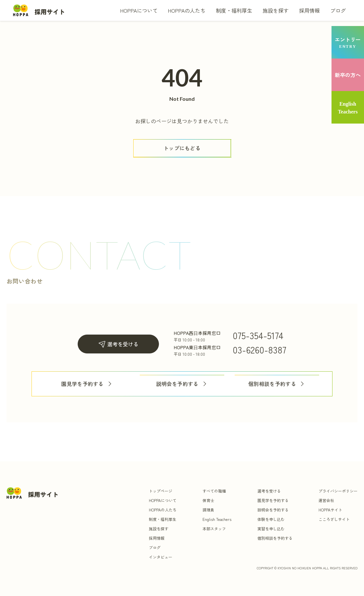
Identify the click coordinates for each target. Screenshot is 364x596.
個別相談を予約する (277, 384)
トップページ (161, 491)
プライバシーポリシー (338, 491)
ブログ (338, 10)
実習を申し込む (271, 529)
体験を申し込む (271, 519)
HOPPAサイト (330, 510)
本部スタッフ (214, 529)
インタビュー (161, 557)
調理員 (208, 510)
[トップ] (39, 10)
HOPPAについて (139, 10)
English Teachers (217, 519)
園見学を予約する (87, 384)
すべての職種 (214, 491)
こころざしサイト (334, 519)
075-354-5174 (258, 335)
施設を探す (276, 10)
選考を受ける (118, 344)
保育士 (208, 500)
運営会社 (326, 500)
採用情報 (309, 10)
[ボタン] (182, 148)
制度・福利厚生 (234, 10)
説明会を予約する (182, 384)
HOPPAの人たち (187, 10)
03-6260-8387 (260, 350)
